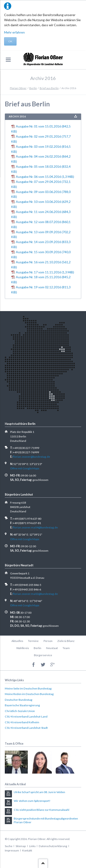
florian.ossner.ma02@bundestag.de (35, 594)
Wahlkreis (23, 648)
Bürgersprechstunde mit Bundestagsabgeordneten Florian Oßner (46, 820)
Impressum (12, 850)
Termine (33, 641)
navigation (8, 60)
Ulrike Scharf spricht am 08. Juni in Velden (39, 792)
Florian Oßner (18, 88)
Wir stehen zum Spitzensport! (32, 801)
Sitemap (21, 846)
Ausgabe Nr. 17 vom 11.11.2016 (45, 272)
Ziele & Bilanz (66, 641)
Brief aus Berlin (49, 88)
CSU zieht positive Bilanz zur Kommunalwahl (42, 810)
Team (66, 648)
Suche (9, 846)
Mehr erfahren (14, 32)
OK (10, 41)
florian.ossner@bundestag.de (31, 457)
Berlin (33, 88)
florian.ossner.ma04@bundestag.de (35, 527)
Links (32, 846)
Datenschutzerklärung (53, 846)
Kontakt (27, 850)
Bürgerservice (43, 655)
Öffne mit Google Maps (25, 468)
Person (48, 641)
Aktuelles (17, 641)
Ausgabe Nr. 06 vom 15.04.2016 (45, 177)
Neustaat (52, 648)
